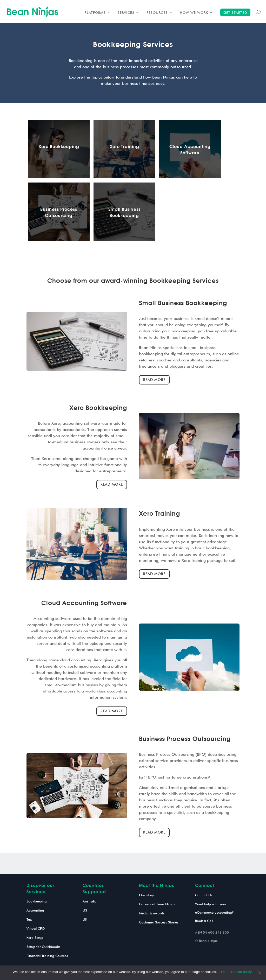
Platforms (95, 13)
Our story (146, 895)
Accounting (35, 910)
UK (85, 919)
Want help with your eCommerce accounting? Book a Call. (214, 912)
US (85, 910)
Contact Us (204, 895)
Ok (223, 972)
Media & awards (152, 913)
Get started (235, 12)
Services (126, 13)
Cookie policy (241, 972)
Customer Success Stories (159, 922)
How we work (194, 13)
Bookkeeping (37, 901)
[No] (260, 973)
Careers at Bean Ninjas (157, 904)
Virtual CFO (36, 928)
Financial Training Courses (47, 956)
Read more (154, 380)
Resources (157, 13)
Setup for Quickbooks (44, 947)
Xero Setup (35, 937)
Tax (29, 919)
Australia (90, 901)
